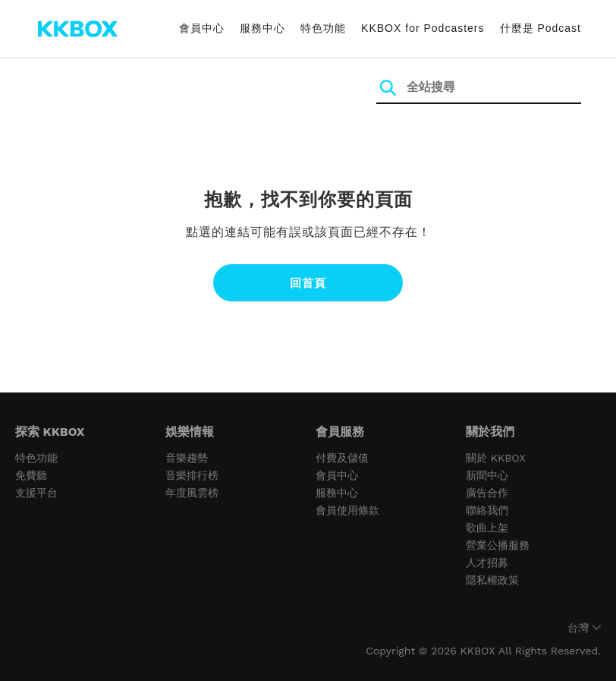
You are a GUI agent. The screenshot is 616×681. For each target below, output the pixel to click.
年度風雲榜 (192, 493)
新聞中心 (487, 475)
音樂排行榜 (192, 475)
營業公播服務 (498, 545)
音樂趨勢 (187, 458)
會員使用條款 (347, 510)
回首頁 (308, 283)
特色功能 (323, 28)
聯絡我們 (487, 510)
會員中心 (202, 28)
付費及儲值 (342, 458)
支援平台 (36, 493)
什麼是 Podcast (541, 28)
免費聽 (31, 475)
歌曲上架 (487, 528)
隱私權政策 (492, 580)
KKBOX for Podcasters (423, 28)
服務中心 (262, 28)
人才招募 (487, 563)
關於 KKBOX (496, 458)
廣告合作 (487, 493)
